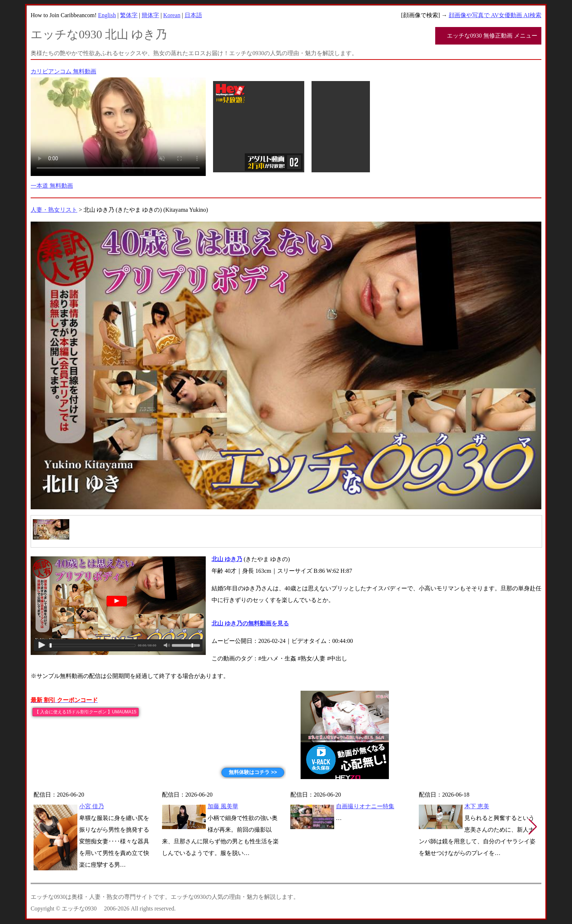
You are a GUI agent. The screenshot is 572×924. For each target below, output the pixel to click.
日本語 (193, 15)
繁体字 (129, 15)
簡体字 (150, 15)
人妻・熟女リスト (54, 210)
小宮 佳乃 (92, 806)
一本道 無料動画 (52, 186)
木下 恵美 (477, 806)
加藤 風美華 (223, 806)
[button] (533, 827)
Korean (172, 15)
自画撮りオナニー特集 (365, 806)
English (107, 15)
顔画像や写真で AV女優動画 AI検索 (495, 15)
